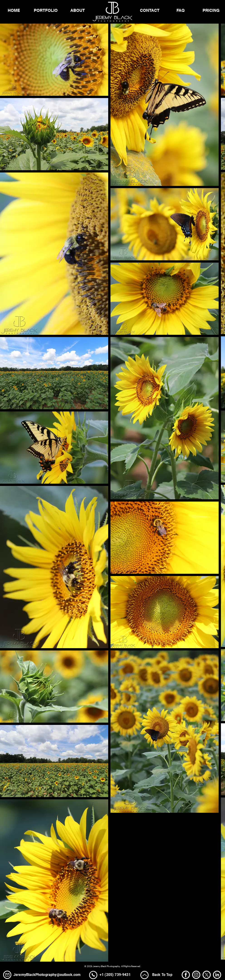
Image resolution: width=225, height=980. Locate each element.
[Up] (144, 975)
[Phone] (7, 975)
